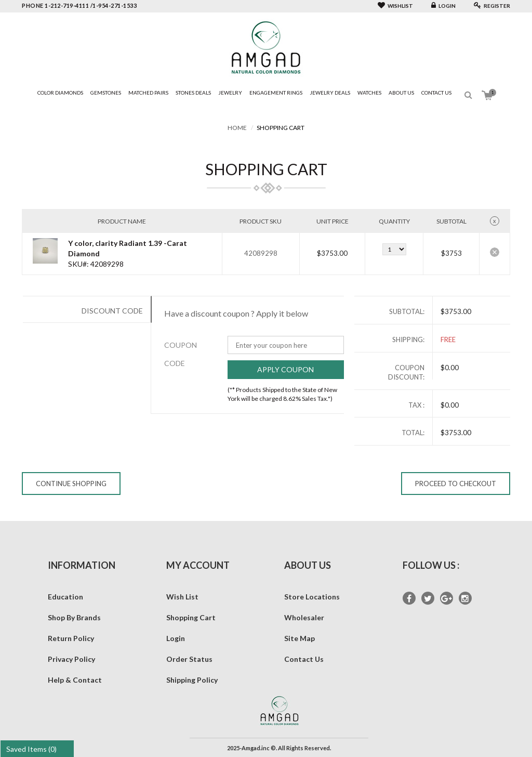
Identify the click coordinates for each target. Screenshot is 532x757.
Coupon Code (174, 354)
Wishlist (395, 6)
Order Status (189, 659)
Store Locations (312, 597)
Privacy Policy (71, 659)
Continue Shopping (71, 484)
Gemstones (106, 93)
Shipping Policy (192, 680)
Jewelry (230, 93)
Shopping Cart (191, 617)
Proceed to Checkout (456, 484)
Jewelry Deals (330, 93)
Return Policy (71, 638)
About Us (401, 93)
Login (443, 6)
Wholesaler (304, 617)
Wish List (182, 597)
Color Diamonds (60, 93)
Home (237, 128)
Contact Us (436, 93)
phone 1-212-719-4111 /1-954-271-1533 (79, 5)
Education (65, 597)
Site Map (300, 638)
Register (492, 6)
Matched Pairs (148, 93)
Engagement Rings (276, 93)
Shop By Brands (74, 617)
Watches (369, 93)
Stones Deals (193, 93)
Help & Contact (75, 680)
